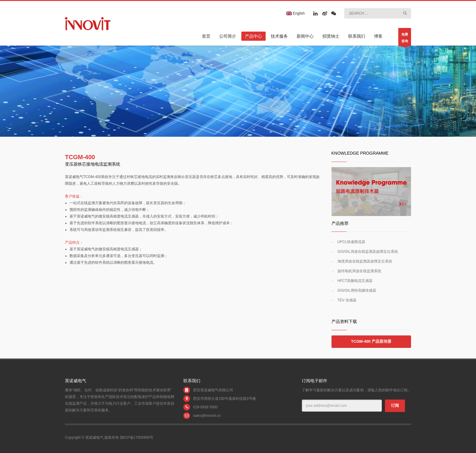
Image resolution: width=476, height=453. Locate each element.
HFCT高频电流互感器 (355, 281)
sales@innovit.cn (207, 416)
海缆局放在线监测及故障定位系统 (365, 261)
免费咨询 (405, 39)
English (296, 13)
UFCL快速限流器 (351, 242)
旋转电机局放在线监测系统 (359, 271)
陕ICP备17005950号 (137, 438)
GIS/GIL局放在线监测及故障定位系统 (368, 252)
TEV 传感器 (347, 300)
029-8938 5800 (205, 407)
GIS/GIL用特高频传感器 (357, 290)
